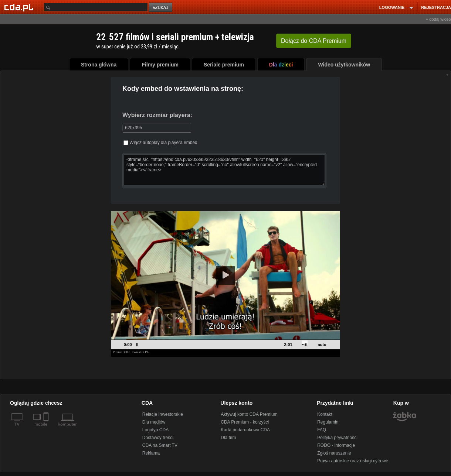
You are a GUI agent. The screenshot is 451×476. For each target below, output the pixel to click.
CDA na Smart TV (160, 445)
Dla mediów (154, 422)
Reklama (151, 453)
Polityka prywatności (337, 438)
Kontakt (325, 414)
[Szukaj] (96, 7)
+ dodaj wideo (438, 19)
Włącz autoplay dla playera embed (160, 143)
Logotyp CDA (155, 430)
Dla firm (228, 438)
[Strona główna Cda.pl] (20, 7)
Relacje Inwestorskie (163, 414)
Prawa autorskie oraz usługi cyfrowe (353, 461)
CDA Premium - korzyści (245, 422)
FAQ (322, 430)
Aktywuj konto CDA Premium (249, 414)
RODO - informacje (336, 445)
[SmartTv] (47, 429)
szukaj (161, 8)
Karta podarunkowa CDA (245, 430)
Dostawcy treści (158, 438)
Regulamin (328, 422)
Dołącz (314, 41)
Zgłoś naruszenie (334, 453)
